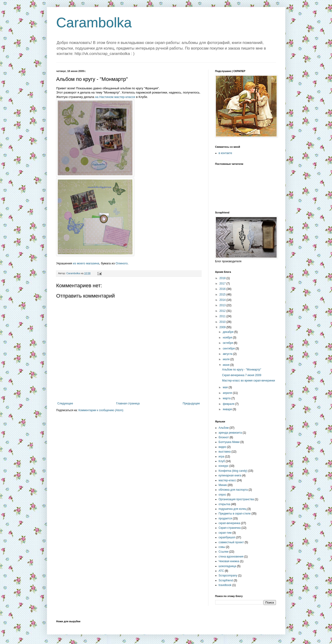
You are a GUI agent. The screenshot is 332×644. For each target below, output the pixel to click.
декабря (228, 332)
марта (227, 398)
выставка (225, 452)
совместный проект (231, 542)
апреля (228, 393)
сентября (229, 349)
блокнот (224, 437)
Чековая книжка (229, 561)
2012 (223, 311)
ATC (221, 571)
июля (226, 359)
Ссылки (224, 552)
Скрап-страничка (230, 528)
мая (226, 387)
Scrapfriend (226, 580)
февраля (229, 404)
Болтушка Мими (229, 442)
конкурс (224, 466)
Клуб (222, 461)
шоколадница (228, 566)
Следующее (65, 403)
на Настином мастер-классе (115, 97)
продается (225, 518)
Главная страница (128, 403)
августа (228, 354)
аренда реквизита (230, 433)
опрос (223, 495)
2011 (223, 316)
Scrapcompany (228, 576)
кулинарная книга (230, 475)
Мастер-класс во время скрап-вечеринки (248, 381)
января (228, 409)
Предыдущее (191, 403)
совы (222, 547)
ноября (228, 338)
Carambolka (94, 23)
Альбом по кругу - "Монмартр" (241, 370)
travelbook (225, 585)
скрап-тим (225, 533)
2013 (223, 305)
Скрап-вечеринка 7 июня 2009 (242, 375)
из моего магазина (86, 263)
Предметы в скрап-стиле (235, 514)
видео (223, 447)
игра (221, 457)
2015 (223, 295)
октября (228, 343)
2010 (223, 322)
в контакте (225, 153)
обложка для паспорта (233, 490)
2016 (223, 289)
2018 (223, 278)
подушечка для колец (233, 509)
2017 (223, 284)
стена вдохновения (231, 557)
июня (226, 365)
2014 (223, 300)
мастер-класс (227, 480)
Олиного (122, 263)
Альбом (224, 428)
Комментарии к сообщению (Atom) (101, 410)
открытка (225, 504)
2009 (223, 327)
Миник (223, 485)
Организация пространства (236, 499)
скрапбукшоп (227, 537)
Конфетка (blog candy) (233, 471)
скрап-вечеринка (230, 523)
